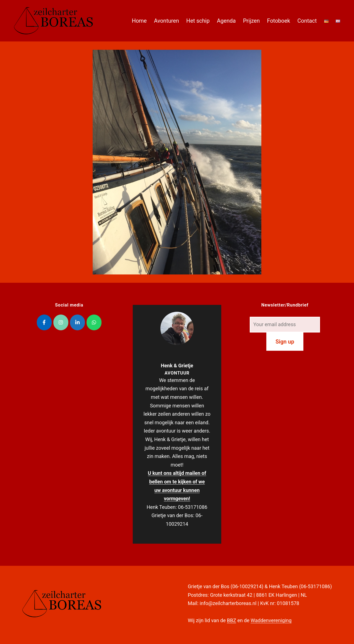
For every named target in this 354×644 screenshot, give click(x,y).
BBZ (231, 620)
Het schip (198, 21)
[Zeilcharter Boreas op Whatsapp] (94, 322)
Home (139, 21)
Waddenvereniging (271, 620)
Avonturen (166, 21)
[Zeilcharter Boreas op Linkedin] (77, 322)
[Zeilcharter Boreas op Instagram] (61, 322)
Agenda (226, 21)
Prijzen (251, 21)
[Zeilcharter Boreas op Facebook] (44, 322)
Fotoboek (279, 21)
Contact (307, 21)
